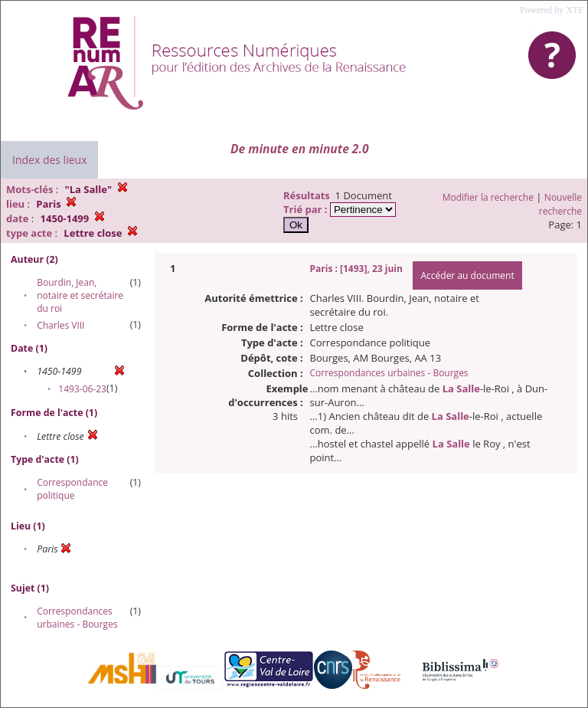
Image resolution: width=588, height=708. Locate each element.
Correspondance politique (72, 489)
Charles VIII (60, 325)
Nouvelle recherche (560, 204)
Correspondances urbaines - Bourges (77, 618)
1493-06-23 (82, 389)
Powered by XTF (552, 10)
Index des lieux (49, 160)
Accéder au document (467, 275)
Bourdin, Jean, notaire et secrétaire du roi (80, 295)
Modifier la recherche (488, 197)
